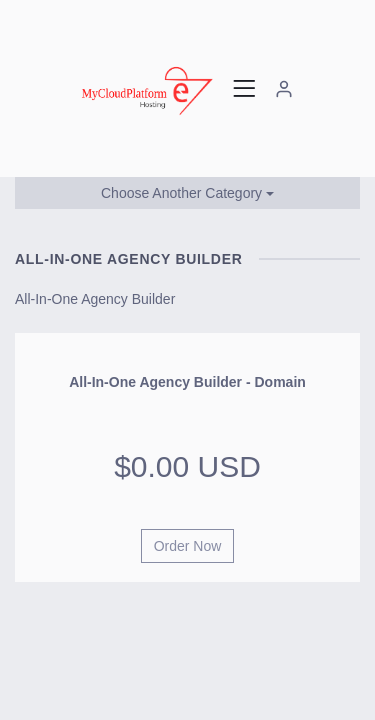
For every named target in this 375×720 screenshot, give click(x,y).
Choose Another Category (187, 193)
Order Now (188, 546)
